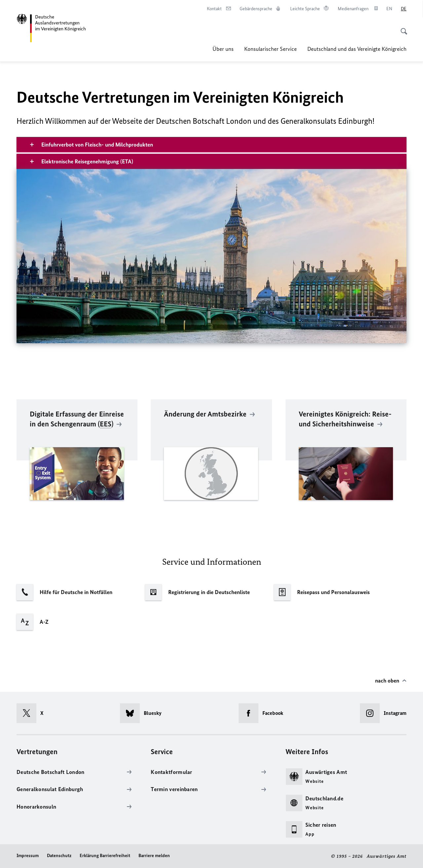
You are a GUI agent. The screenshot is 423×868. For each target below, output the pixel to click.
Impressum (28, 856)
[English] (389, 9)
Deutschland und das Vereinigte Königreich (357, 49)
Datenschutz (59, 856)
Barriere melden (154, 856)
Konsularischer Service (270, 49)
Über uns (223, 49)
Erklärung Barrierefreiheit (105, 856)
